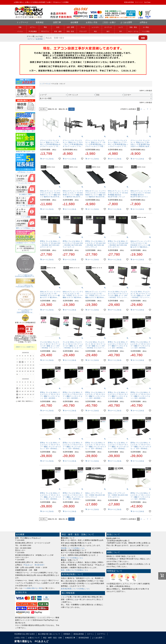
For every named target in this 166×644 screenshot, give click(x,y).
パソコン (20, 31)
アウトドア (83, 31)
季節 (45, 27)
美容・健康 (58, 31)
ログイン (31, 39)
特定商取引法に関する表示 (25, 634)
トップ (42, 84)
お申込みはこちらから (25, 171)
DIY (121, 31)
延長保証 (40, 22)
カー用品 (146, 27)
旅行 (108, 31)
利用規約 (67, 634)
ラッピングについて (25, 182)
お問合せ (144, 22)
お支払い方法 (92, 22)
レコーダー (96, 27)
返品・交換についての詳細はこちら (75, 570)
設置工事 (57, 22)
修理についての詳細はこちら (72, 558)
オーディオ (108, 27)
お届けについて (34, 638)
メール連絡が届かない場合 (32, 588)
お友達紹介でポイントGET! (25, 242)
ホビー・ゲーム (133, 31)
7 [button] (148, 109)
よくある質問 (126, 22)
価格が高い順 (63, 109)
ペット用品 (146, 31)
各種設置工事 (70, 638)
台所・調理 (70, 27)
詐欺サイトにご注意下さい (25, 347)
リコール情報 (25, 216)
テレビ (83, 27)
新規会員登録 (129, 2)
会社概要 (74, 22)
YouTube (147, 2)
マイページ (139, 2)
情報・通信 (133, 27)
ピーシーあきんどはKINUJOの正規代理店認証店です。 (25, 310)
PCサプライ (45, 31)
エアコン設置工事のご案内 (25, 130)
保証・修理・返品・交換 (52, 638)
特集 (20, 27)
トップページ (22, 22)
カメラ (121, 27)
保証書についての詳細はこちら (73, 548)
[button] (151, 109)
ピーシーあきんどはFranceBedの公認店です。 (25, 285)
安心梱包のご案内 (25, 194)
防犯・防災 (70, 31)
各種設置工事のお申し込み (25, 151)
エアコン (33, 27)
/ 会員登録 (39, 39)
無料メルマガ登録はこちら (25, 227)
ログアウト (101, 634)
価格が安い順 (52, 109)
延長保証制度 (84, 638)
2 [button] (141, 109)
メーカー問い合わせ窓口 (25, 205)
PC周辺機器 (33, 31)
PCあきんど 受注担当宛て (34, 565)
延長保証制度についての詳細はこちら (75, 589)
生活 (58, 27)
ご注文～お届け (109, 22)
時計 (96, 31)
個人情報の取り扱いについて (49, 634)
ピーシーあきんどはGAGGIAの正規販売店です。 (25, 275)
